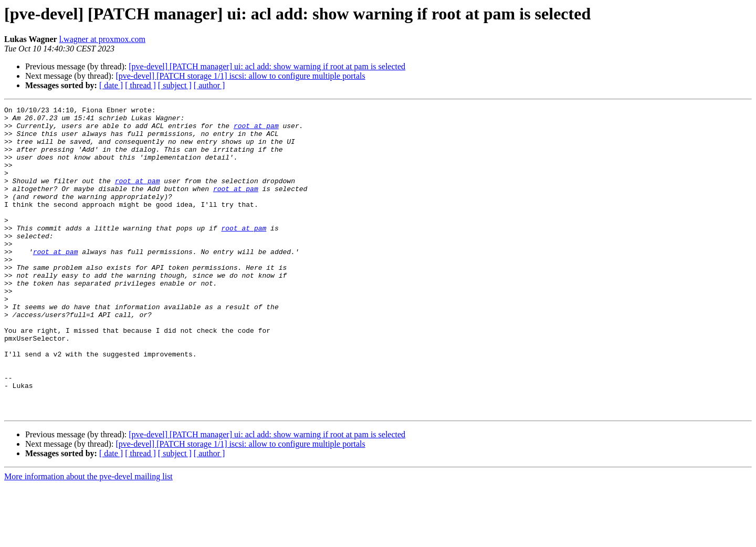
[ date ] (111, 85)
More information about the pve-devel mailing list (88, 538)
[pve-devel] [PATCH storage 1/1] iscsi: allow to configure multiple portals (240, 76)
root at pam (256, 130)
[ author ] (209, 85)
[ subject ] (175, 85)
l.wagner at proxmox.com (102, 39)
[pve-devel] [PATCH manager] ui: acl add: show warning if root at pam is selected (267, 66)
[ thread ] (140, 85)
